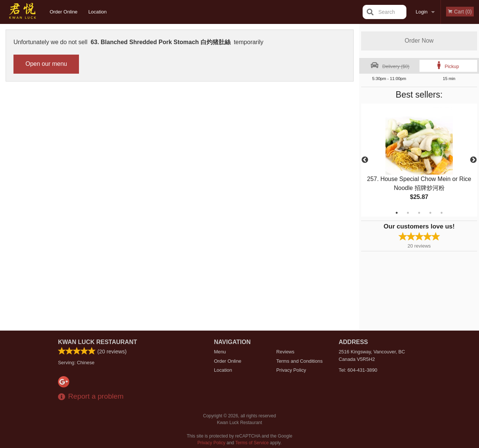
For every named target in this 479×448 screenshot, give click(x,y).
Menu (220, 352)
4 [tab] (430, 213)
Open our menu (46, 64)
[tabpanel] (419, 160)
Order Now (419, 41)
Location (97, 12)
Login (422, 12)
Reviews (285, 352)
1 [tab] (397, 213)
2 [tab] (408, 213)
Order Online (64, 12)
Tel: (358, 370)
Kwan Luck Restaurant (97, 342)
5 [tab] (442, 213)
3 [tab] (419, 213)
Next (473, 160)
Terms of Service (252, 443)
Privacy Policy (291, 370)
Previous (365, 160)
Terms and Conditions (299, 361)
